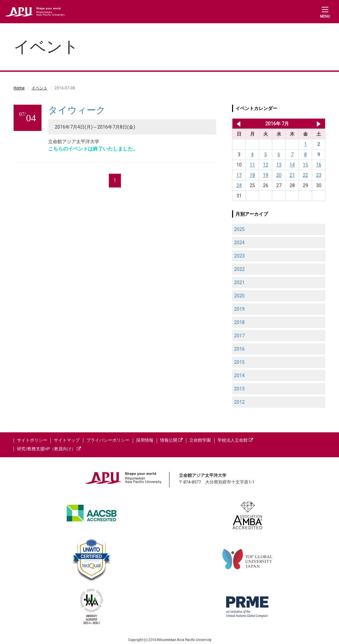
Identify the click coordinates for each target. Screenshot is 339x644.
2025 (239, 229)
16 (319, 165)
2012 (239, 402)
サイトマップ (67, 440)
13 (279, 165)
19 (266, 175)
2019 (239, 309)
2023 (239, 256)
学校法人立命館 (235, 440)
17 (239, 175)
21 (292, 175)
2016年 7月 (277, 124)
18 (252, 175)
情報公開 (171, 440)
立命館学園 (200, 440)
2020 (239, 296)
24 (239, 185)
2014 (239, 376)
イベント (40, 88)
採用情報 (145, 440)
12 (266, 165)
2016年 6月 (237, 124)
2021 (239, 282)
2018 (239, 322)
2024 (239, 243)
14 (292, 165)
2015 (239, 362)
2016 (239, 349)
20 (279, 175)
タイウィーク (77, 110)
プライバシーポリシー (108, 440)
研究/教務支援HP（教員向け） (49, 449)
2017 (239, 336)
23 (319, 175)
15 (305, 165)
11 (252, 165)
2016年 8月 (319, 124)
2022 (239, 269)
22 (305, 175)
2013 (239, 389)
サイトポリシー (32, 440)
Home (19, 88)
